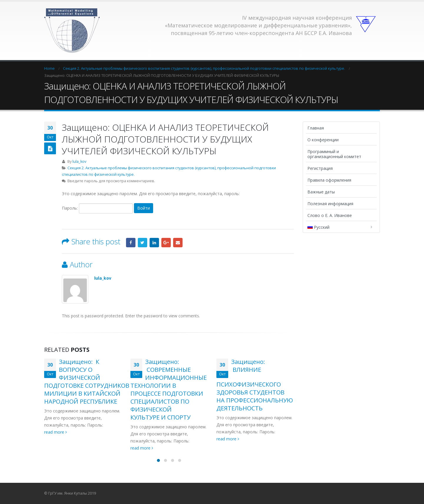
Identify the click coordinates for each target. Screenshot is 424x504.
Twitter (143, 243)
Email (178, 243)
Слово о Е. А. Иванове (330, 215)
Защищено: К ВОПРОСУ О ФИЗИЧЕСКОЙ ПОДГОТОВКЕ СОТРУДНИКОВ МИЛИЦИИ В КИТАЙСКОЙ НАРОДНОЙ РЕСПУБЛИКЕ (87, 382)
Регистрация (320, 168)
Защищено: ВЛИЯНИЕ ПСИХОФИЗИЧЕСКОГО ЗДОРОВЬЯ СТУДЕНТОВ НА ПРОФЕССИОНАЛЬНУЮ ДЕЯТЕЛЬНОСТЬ (255, 385)
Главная (316, 128)
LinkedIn (154, 243)
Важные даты (321, 192)
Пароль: (97, 208)
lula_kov (79, 161)
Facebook (131, 243)
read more (56, 432)
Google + (166, 243)
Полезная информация (330, 204)
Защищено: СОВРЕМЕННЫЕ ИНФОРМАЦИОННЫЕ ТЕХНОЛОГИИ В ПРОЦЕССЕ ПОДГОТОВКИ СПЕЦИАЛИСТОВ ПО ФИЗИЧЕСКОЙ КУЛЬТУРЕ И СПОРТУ (169, 389)
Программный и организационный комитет (334, 154)
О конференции (323, 140)
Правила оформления (329, 180)
